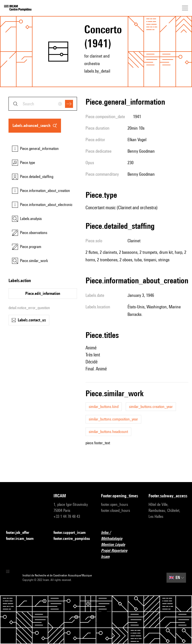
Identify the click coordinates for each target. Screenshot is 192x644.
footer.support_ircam (72, 533)
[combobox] (43, 104)
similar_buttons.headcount (108, 432)
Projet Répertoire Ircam (120, 554)
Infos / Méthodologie (120, 535)
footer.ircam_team (23, 539)
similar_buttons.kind (104, 407)
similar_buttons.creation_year (151, 407)
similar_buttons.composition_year (113, 419)
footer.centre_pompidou (72, 539)
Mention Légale (116, 545)
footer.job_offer (21, 533)
